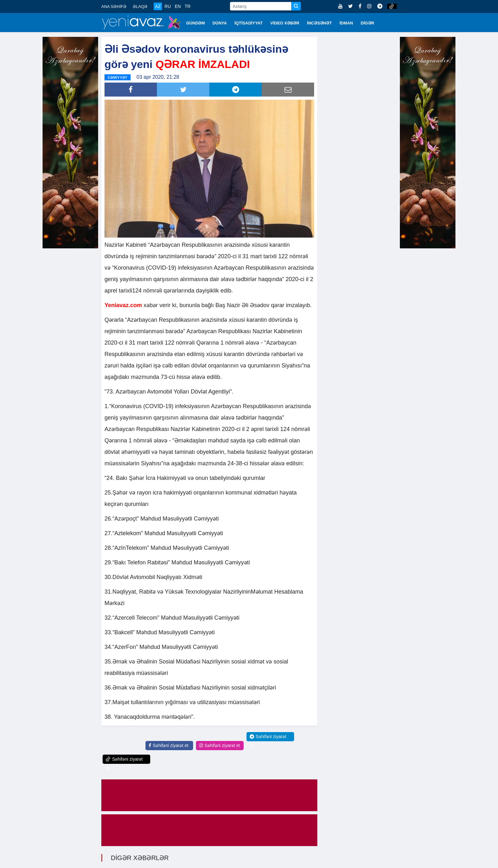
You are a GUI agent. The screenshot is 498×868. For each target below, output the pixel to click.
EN (178, 6)
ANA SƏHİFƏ (114, 7)
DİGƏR (368, 23)
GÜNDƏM (195, 23)
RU (168, 6)
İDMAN (346, 23)
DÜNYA (220, 23)
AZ (158, 6)
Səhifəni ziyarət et (168, 745)
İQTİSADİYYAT (249, 23)
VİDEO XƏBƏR (285, 23)
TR (188, 6)
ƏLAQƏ (140, 7)
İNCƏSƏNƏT (320, 23)
